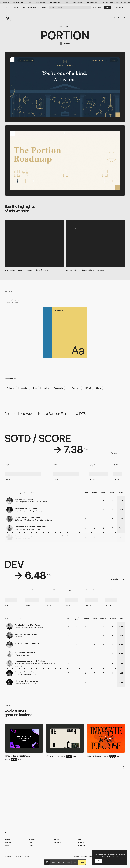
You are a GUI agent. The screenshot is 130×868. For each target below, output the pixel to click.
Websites (7, 839)
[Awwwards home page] (47, 862)
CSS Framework (74, 388)
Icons (35, 388)
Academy (32, 7)
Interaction (100, 270)
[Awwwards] (7, 7)
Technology (11, 388)
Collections (8, 842)
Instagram (84, 856)
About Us (81, 842)
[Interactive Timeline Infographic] (96, 243)
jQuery (99, 388)
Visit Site (82, 862)
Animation (24, 388)
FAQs (80, 839)
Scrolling (46, 388)
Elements (7, 845)
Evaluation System (118, 453)
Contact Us (81, 845)
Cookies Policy (9, 856)
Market (44, 7)
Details (69, 862)
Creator (54, 862)
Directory (24, 7)
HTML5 (88, 388)
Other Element (42, 270)
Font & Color (61, 862)
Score (75, 862)
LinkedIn (91, 856)
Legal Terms (18, 856)
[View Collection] (24, 738)
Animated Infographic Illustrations (18, 270)
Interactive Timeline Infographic (79, 270)
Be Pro (108, 7)
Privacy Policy (27, 856)
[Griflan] (65, 44)
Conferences (57, 842)
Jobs (39, 7)
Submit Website (119, 7)
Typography (59, 388)
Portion (65, 35)
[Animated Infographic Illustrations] (34, 243)
